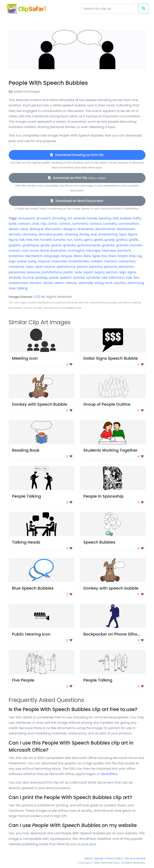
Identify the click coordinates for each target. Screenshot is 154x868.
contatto (110, 224)
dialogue (37, 229)
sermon (112, 272)
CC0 (37, 297)
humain (136, 245)
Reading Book (26, 450)
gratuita (69, 245)
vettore (71, 283)
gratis (45, 245)
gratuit (56, 245)
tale (104, 278)
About (88, 858)
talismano (117, 278)
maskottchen (79, 261)
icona (34, 251)
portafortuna (52, 272)
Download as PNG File (77, 178)
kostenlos (16, 256)
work (109, 283)
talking (22, 288)
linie (132, 256)
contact (95, 224)
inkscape (93, 251)
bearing (105, 218)
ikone (44, 251)
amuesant (26, 218)
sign (123, 272)
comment (80, 224)
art (70, 218)
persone (110, 267)
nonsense (16, 267)
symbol (79, 278)
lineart (123, 256)
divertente (85, 229)
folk (22, 240)
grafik (133, 240)
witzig (99, 283)
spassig (41, 278)
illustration (58, 251)
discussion (53, 229)
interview (109, 251)
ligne (96, 256)
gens (88, 240)
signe (132, 272)
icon (25, 251)
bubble (126, 218)
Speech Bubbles (99, 542)
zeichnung (136, 283)
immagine (76, 251)
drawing (71, 234)
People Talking (27, 496)
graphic (15, 245)
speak (54, 278)
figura (132, 234)
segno (99, 272)
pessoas (33, 272)
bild (116, 218)
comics (65, 224)
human (14, 251)
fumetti (46, 240)
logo (12, 261)
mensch (111, 261)
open (29, 267)
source (28, 278)
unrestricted (18, 283)
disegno (70, 229)
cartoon (24, 224)
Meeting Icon (25, 358)
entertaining (108, 234)
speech (66, 278)
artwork (79, 218)
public (68, 272)
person (82, 267)
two (136, 278)
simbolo (15, 278)
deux (24, 229)
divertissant (126, 229)
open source (45, 267)
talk (129, 278)
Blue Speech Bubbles (33, 588)
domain (15, 234)
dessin (14, 229)
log (139, 256)
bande (92, 218)
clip (43, 224)
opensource (66, 267)
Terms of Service (135, 858)
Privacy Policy (114, 858)
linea (112, 256)
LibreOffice (109, 774)
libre (87, 256)
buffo (137, 218)
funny (78, 240)
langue (66, 256)
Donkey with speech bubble (111, 588)
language (52, 256)
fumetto (59, 240)
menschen (127, 261)
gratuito (122, 245)
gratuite (108, 245)
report (88, 272)
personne (126, 267)
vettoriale (86, 283)
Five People (23, 680)
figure (13, 240)
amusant (43, 218)
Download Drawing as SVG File (77, 155)
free (29, 240)
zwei (12, 288)
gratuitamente (89, 245)
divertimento (105, 229)
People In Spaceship (104, 496)
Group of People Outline (107, 404)
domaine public (51, 234)
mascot (44, 261)
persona (96, 267)
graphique (31, 245)
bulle (13, 224)
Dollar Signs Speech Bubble (111, 358)
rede (78, 272)
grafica (122, 240)
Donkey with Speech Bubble (40, 404)
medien (97, 261)
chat (35, 224)
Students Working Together (111, 450)
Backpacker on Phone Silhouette (116, 634)
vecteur (35, 283)
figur (123, 234)
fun (70, 240)
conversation (128, 224)
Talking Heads (26, 542)
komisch (124, 251)
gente (98, 240)
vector (48, 283)
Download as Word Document (77, 201)
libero (78, 256)
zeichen (120, 283)
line (104, 256)
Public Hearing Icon (31, 634)
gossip (110, 240)
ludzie (22, 261)
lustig (32, 261)
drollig (84, 234)
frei (36, 240)
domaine (30, 234)
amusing (59, 218)
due (94, 234)
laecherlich (34, 256)
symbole (93, 278)
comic (53, 224)
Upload (99, 858)
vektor (59, 283)
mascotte (59, 261)
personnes (17, 272)
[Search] (109, 9)
